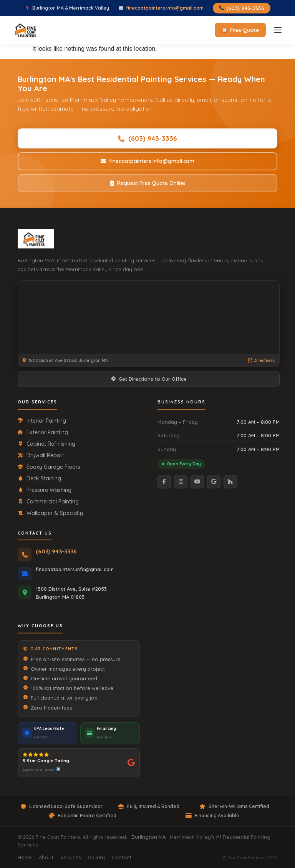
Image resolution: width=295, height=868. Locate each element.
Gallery (96, 857)
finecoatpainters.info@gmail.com (165, 8)
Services (70, 857)
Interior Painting (42, 421)
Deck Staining (39, 478)
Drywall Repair (41, 455)
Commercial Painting (48, 501)
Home (25, 857)
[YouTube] (197, 482)
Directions (261, 360)
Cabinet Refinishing (46, 444)
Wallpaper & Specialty (50, 513)
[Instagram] (181, 482)
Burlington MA (148, 837)
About (46, 857)
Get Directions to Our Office (149, 379)
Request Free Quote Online (147, 183)
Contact (122, 857)
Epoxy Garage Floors (49, 467)
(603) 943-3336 (241, 8)
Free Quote (240, 30)
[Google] (214, 482)
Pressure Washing (45, 490)
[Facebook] (164, 482)
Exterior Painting (43, 432)
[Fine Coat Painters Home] (36, 239)
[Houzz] (230, 482)
